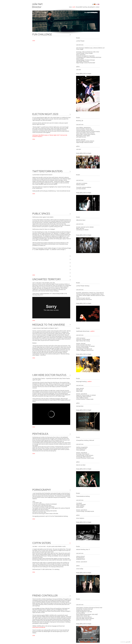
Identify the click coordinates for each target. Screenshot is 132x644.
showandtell (79, 7)
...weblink (92, 331)
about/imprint (91, 7)
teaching (85, 7)
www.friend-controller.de (39, 627)
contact (97, 7)
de (93, 4)
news (70, 7)
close (34, 41)
